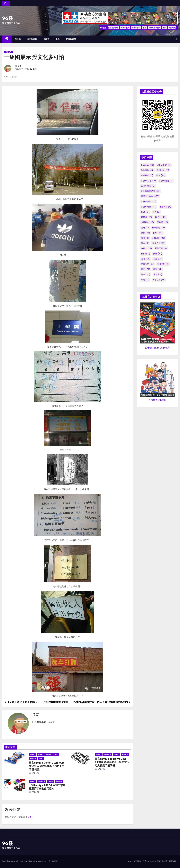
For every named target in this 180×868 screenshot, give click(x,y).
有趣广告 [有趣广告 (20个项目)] (159, 243)
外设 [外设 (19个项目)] (145, 212)
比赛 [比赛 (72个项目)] (158, 254)
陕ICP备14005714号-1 (11, 861)
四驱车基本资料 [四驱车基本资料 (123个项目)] (151, 191)
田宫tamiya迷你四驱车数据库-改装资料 (159, 861)
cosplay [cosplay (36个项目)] (147, 165)
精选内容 (33, 759)
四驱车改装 (125, 28)
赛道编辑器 (71, 39)
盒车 (56, 755)
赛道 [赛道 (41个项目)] (157, 269)
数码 (165, 28)
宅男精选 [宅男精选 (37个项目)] (147, 222)
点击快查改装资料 (157, 400)
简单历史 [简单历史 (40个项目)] (148, 264)
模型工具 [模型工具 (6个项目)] (161, 248)
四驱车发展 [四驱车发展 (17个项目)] (148, 186)
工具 (58, 39)
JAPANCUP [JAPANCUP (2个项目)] (164, 165)
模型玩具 (8, 52)
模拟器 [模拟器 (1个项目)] (146, 254)
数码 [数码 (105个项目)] (158, 233)
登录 (30, 817)
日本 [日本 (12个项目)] (145, 243)
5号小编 (34, 773)
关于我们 (137, 861)
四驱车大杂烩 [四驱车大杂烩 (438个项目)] (150, 196)
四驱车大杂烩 (113, 28)
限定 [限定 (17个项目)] (145, 280)
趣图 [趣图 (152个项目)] (146, 274)
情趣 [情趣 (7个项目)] (145, 228)
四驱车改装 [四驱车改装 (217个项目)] (149, 201)
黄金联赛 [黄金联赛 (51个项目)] (159, 280)
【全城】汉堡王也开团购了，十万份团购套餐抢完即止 (37, 702)
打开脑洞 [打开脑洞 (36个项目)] (158, 228)
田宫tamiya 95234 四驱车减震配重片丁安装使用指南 (47, 787)
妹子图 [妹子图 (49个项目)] (161, 217)
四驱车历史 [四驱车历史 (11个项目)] (166, 181)
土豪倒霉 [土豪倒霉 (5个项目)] (165, 207)
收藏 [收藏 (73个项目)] (145, 233)
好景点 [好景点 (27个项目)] (146, 217)
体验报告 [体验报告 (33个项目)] (147, 170)
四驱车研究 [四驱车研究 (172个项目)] (149, 207)
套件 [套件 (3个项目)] (156, 212)
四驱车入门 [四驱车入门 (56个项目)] (148, 181)
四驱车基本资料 (155, 28)
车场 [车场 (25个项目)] (158, 274)
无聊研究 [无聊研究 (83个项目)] (158, 238)
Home (129, 861)
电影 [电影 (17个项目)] (158, 259)
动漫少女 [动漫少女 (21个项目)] (163, 170)
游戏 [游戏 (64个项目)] (146, 259)
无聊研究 (172, 28)
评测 (41, 759)
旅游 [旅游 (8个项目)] (145, 238)
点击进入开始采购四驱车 (157, 348)
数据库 (117, 755)
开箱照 (46, 39)
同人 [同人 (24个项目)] (161, 175)
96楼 (8, 18)
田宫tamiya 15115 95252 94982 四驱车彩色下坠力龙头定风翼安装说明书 (112, 762)
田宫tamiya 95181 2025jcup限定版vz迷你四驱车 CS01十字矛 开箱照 (47, 766)
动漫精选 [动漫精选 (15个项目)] (147, 175)
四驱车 (18, 39)
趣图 (144, 28)
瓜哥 (19, 66)
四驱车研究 (136, 28)
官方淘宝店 (53, 861)
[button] (177, 39)
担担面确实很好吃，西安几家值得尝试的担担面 (102, 702)
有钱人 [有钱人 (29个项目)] (146, 248)
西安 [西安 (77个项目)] (146, 269)
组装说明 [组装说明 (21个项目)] (163, 264)
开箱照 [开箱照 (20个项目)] (162, 222)
